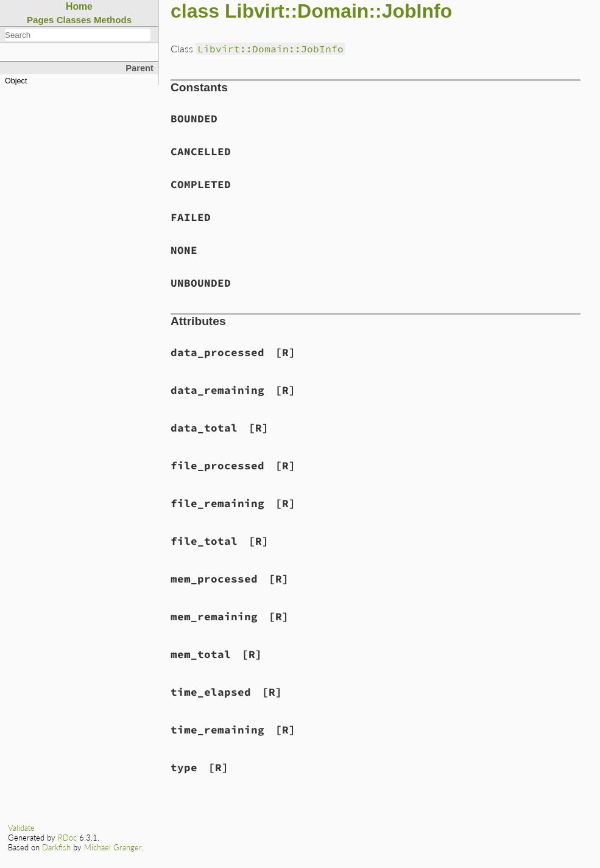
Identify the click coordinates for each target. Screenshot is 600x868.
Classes (74, 20)
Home (79, 6)
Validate (21, 828)
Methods (113, 20)
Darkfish (56, 847)
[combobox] (78, 35)
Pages (41, 20)
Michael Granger (113, 847)
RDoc (67, 838)
